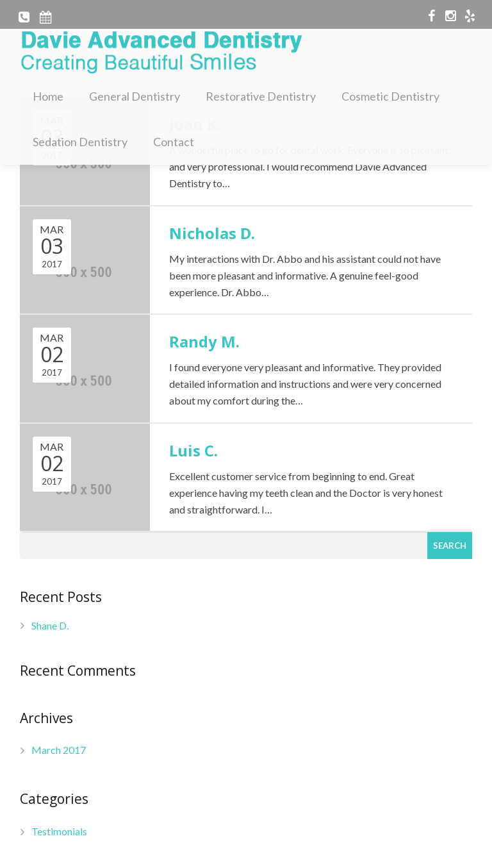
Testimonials (59, 831)
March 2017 (59, 750)
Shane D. (50, 625)
